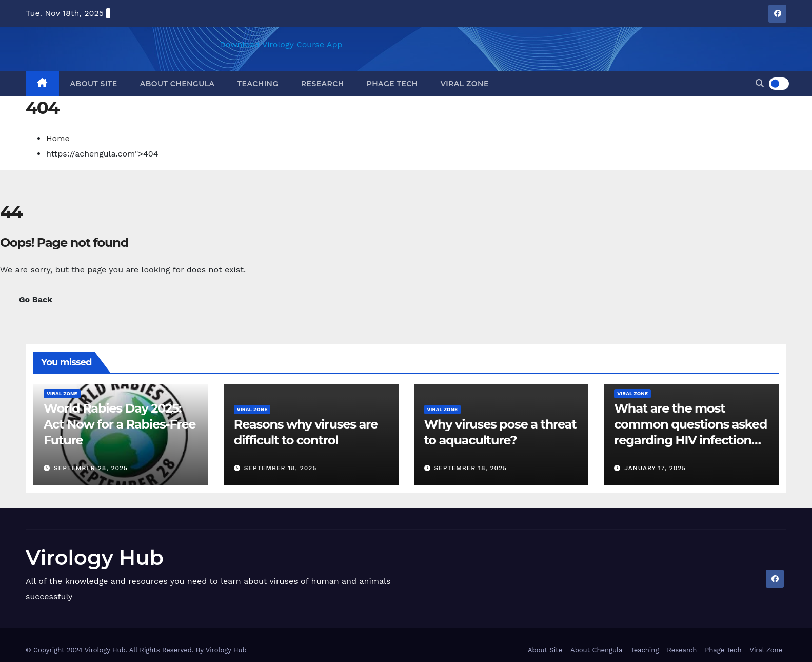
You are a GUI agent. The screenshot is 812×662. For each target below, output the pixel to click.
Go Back (36, 299)
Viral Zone (465, 84)
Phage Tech (392, 84)
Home (58, 138)
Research (323, 84)
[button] (760, 83)
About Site (94, 84)
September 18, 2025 (281, 468)
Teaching (258, 84)
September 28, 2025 (91, 468)
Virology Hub (95, 558)
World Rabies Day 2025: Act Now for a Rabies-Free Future (120, 424)
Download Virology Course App (281, 44)
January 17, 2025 (655, 468)
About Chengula (177, 84)
